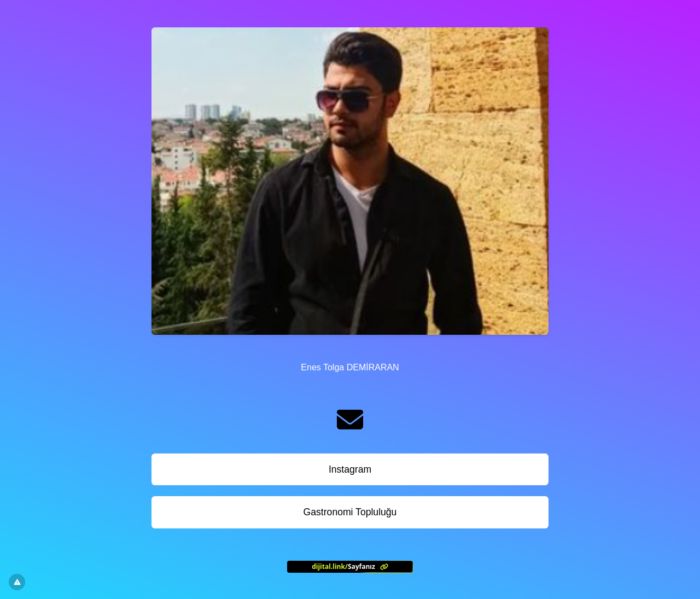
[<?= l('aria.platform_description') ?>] (350, 567)
